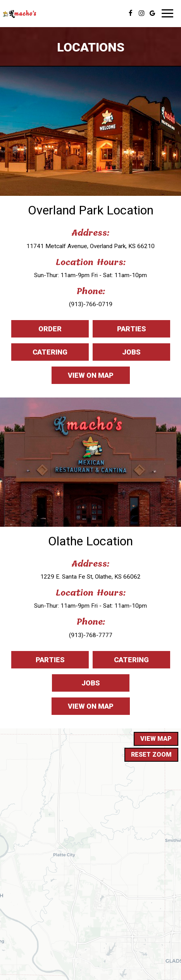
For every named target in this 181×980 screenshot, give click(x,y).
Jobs (117, 354)
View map (156, 739)
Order (36, 331)
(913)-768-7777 (91, 635)
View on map (83, 377)
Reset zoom (151, 755)
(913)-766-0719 (91, 304)
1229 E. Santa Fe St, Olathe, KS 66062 (90, 577)
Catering (39, 354)
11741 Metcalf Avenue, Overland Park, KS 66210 (90, 246)
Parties (119, 331)
